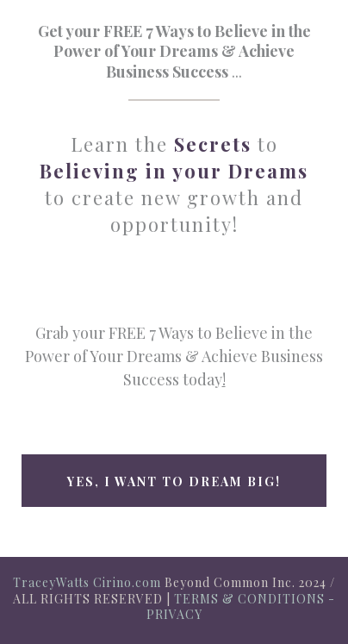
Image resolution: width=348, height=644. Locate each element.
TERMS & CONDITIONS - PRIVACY (241, 606)
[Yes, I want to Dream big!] (174, 481)
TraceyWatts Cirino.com (87, 582)
